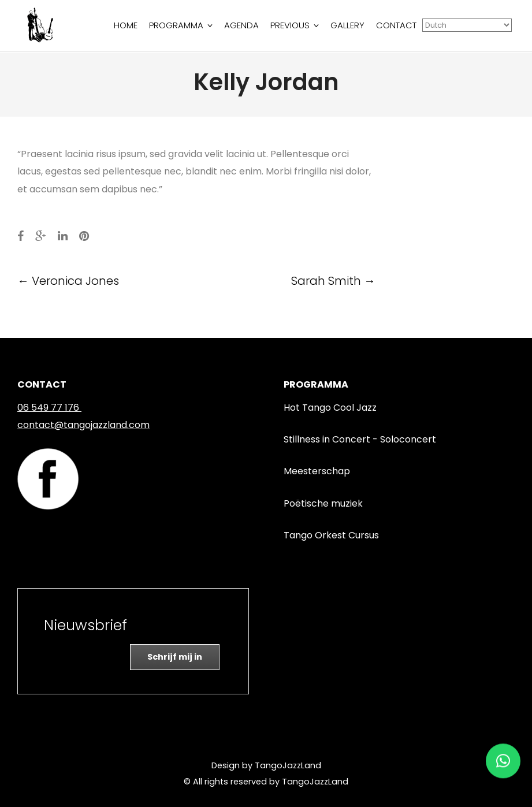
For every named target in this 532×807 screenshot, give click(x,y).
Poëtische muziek (323, 503)
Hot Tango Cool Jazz (330, 408)
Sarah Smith (333, 281)
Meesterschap (317, 471)
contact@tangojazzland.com (83, 425)
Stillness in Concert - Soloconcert (360, 439)
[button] (503, 758)
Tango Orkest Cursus (331, 535)
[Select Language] (467, 25)
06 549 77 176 (48, 408)
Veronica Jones (68, 281)
